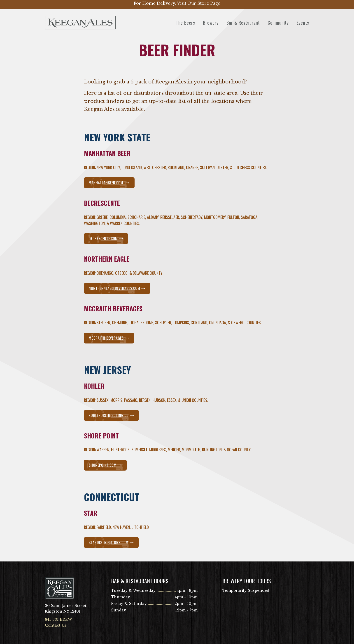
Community (278, 23)
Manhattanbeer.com (109, 183)
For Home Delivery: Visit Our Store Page (177, 3)
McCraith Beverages (109, 338)
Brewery (211, 23)
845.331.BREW (58, 619)
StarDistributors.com (111, 542)
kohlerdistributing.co (111, 415)
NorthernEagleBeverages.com (117, 288)
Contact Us (56, 625)
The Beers (185, 23)
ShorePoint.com (105, 465)
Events (303, 23)
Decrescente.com (106, 239)
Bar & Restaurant (243, 23)
